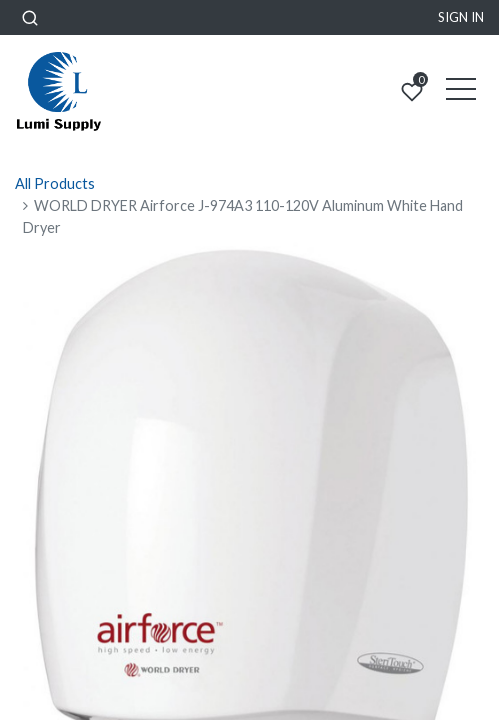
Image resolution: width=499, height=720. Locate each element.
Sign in (461, 17)
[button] (30, 17)
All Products (55, 183)
